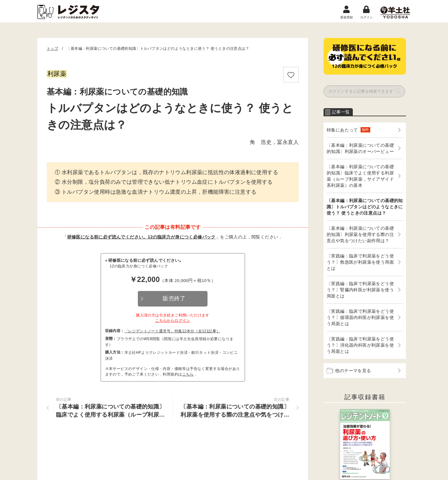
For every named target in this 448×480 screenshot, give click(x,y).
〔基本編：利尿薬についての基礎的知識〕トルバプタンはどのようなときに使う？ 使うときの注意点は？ (365, 207)
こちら (188, 374)
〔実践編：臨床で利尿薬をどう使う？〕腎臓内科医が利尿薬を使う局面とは (360, 290)
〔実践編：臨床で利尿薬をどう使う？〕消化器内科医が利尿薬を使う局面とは (360, 345)
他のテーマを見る (349, 371)
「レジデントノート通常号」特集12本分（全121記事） (172, 331)
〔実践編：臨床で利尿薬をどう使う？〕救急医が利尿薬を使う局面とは (360, 262)
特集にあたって (348, 130)
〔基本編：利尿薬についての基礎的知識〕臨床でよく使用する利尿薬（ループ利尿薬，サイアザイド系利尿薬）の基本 (360, 176)
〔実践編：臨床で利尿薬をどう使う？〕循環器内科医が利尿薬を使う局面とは (360, 317)
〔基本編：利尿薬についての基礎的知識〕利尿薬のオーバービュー (360, 148)
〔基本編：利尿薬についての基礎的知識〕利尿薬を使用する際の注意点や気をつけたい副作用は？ (360, 234)
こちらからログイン (173, 321)
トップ (52, 48)
